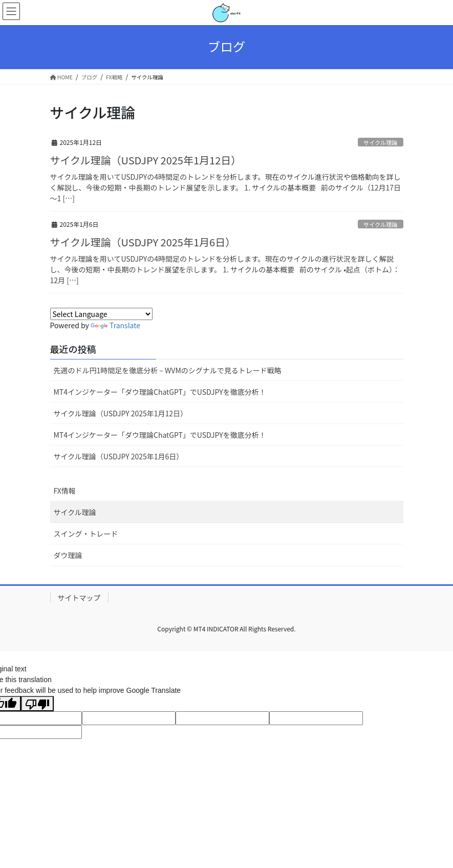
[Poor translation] (37, 704)
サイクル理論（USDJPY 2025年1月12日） (146, 160)
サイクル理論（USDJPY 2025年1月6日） (143, 242)
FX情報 (65, 491)
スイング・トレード (86, 534)
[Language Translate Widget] (101, 314)
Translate (115, 325)
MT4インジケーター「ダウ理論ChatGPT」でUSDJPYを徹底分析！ (160, 392)
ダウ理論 (68, 555)
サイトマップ (79, 598)
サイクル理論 (381, 142)
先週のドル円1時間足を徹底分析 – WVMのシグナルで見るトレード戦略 (168, 370)
